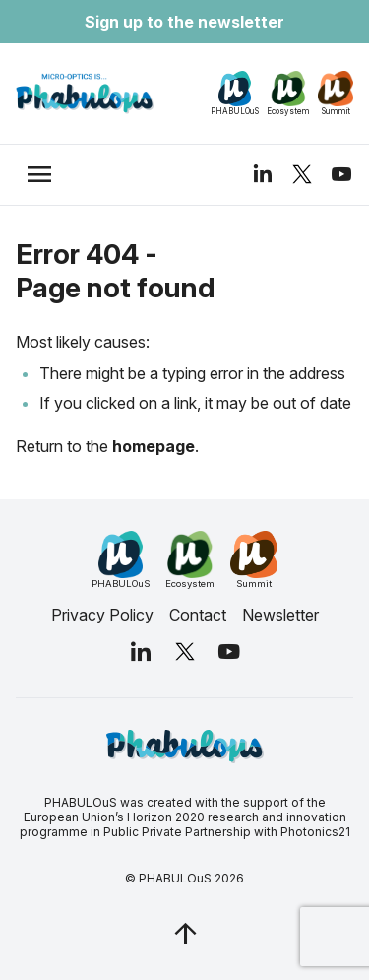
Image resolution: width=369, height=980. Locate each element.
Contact (198, 615)
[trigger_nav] (39, 174)
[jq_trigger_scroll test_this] (185, 933)
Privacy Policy (102, 615)
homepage (154, 446)
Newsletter (280, 615)
